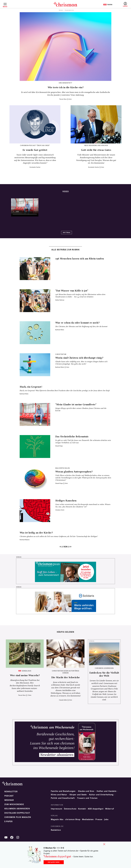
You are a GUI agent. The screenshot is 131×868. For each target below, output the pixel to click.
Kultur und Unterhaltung (101, 795)
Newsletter (11, 792)
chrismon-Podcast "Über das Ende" (35, 145)
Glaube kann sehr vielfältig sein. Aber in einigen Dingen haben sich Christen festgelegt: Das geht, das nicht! (81, 363)
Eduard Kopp (59, 446)
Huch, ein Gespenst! (31, 387)
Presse (99, 819)
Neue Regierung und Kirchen (96, 145)
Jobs (106, 819)
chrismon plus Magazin (18, 817)
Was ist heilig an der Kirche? (36, 533)
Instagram (18, 837)
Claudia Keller (63, 700)
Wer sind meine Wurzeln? (25, 675)
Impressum (56, 809)
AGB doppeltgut (96, 809)
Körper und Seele (78, 795)
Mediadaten (88, 819)
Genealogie (27, 671)
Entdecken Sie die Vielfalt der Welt (104, 674)
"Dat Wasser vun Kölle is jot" (72, 291)
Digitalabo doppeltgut (17, 813)
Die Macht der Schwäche (66, 677)
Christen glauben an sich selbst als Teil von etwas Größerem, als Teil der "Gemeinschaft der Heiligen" (59, 536)
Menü (5, 7)
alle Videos (67, 232)
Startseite (61, 10)
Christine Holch (60, 510)
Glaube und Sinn (86, 791)
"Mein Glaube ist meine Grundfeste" (76, 405)
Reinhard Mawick (25, 540)
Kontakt (82, 809)
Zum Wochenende (14, 804)
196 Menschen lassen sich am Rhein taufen (80, 259)
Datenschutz (70, 809)
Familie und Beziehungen (63, 791)
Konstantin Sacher (35, 167)
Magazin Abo (57, 819)
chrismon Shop (73, 819)
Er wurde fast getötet (35, 150)
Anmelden (125, 5)
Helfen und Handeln (107, 791)
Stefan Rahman (60, 300)
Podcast (9, 796)
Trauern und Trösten (87, 798)
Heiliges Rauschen (66, 501)
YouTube (6, 837)
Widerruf (110, 809)
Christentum (61, 354)
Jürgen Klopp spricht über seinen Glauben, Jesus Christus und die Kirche (81, 409)
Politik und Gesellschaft (63, 798)
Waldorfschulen (62, 468)
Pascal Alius (63, 99)
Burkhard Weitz (60, 330)
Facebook (12, 837)
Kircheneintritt (65, 83)
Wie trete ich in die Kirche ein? (66, 87)
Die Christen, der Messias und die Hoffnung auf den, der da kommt (81, 326)
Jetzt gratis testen (54, 862)
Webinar (9, 800)
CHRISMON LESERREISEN (104, 668)
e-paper (8, 822)
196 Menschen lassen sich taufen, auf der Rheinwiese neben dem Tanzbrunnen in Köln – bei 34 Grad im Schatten (80, 296)
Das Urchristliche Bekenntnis (72, 437)
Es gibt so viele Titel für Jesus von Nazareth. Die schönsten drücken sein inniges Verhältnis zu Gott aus (83, 441)
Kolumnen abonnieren (17, 809)
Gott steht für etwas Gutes (96, 150)
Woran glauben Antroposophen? (74, 472)
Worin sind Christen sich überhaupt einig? (79, 358)
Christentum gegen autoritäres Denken (66, 672)
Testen (108, 5)
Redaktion (56, 830)
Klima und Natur (59, 795)
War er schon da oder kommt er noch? (77, 323)
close (104, 844)
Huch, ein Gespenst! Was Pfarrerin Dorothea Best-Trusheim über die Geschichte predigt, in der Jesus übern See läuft (65, 391)
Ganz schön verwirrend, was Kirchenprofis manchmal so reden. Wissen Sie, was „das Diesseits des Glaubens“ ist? (83, 506)
